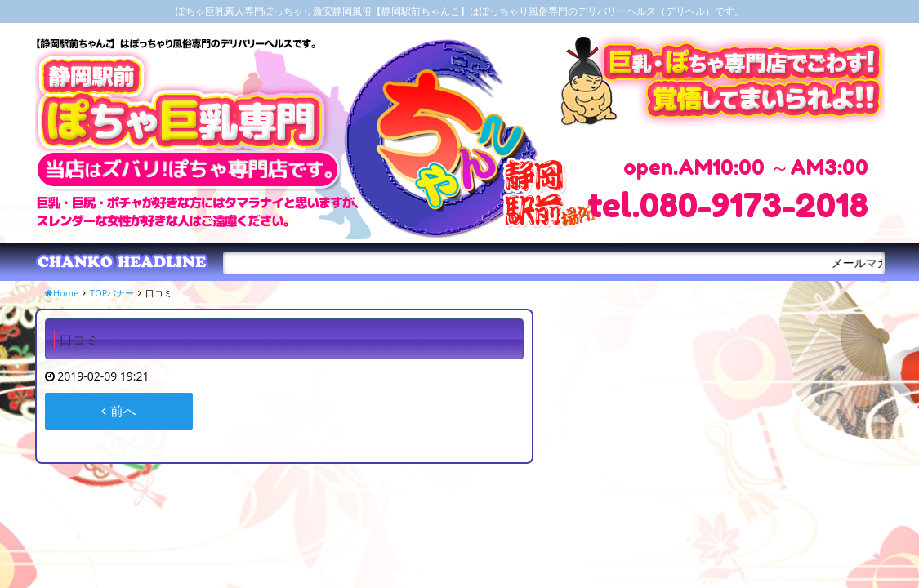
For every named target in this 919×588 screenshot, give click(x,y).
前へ (118, 411)
